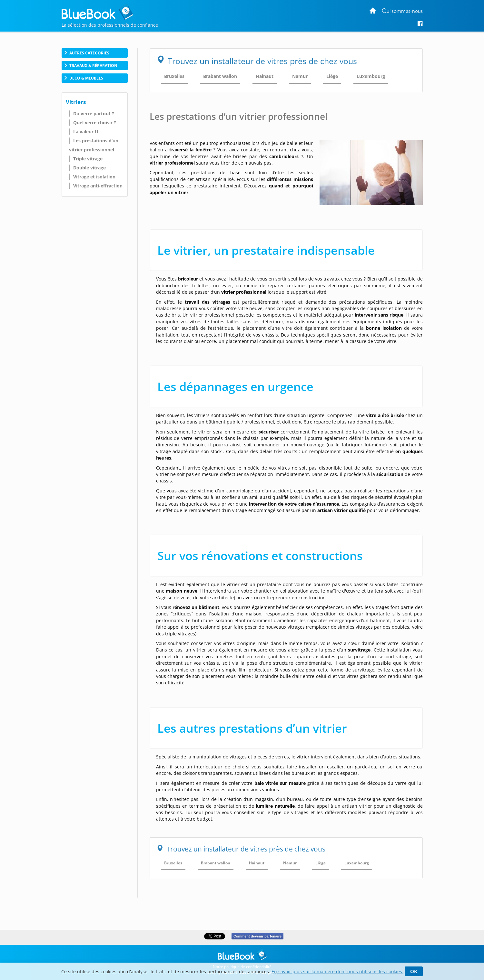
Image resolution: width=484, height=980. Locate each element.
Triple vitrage (88, 159)
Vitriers (76, 102)
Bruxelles (174, 76)
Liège (332, 76)
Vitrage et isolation (94, 177)
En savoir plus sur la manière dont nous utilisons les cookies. (337, 971)
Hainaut (265, 76)
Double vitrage (89, 168)
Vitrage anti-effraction (98, 186)
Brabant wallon (220, 76)
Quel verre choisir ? (95, 123)
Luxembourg (371, 76)
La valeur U (86, 132)
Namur (300, 76)
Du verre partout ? (94, 114)
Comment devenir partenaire (257, 936)
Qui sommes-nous (402, 11)
